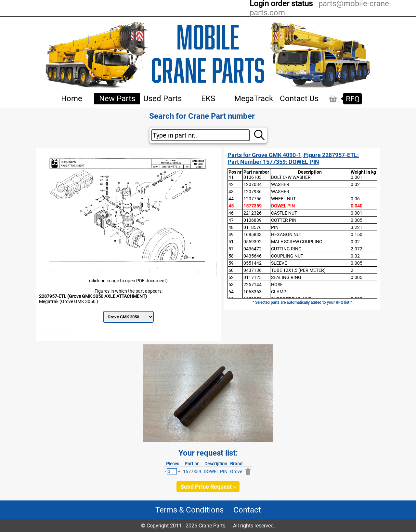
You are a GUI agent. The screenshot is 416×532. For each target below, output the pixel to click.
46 (231, 213)
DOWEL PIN (283, 206)
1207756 (253, 199)
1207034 (253, 184)
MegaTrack (254, 99)
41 (231, 177)
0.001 (357, 177)
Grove (236, 472)
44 (231, 199)
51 (231, 242)
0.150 (357, 234)
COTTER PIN (284, 220)
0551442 (253, 263)
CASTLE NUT (284, 213)
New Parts (117, 99)
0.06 (355, 199)
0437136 (253, 270)
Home (72, 99)
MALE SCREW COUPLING (297, 242)
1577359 (253, 206)
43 (231, 192)
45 (231, 206)
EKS (208, 99)
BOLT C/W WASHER (291, 177)
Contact (247, 510)
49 (231, 234)
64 (231, 292)
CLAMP (279, 292)
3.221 (357, 227)
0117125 (253, 277)
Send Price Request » (208, 487)
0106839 (253, 220)
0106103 (253, 177)
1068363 (253, 292)
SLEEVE (279, 263)
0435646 (253, 256)
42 (231, 184)
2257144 (253, 285)
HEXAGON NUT (287, 234)
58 (231, 256)
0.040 (357, 206)
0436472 (253, 249)
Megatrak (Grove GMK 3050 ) (69, 301)
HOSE (277, 285)
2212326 (253, 213)
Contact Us (299, 99)
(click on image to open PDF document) (128, 281)
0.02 (355, 184)
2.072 (357, 249)
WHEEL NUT (283, 199)
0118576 (253, 227)
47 (231, 220)
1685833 (253, 234)
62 (231, 277)
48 (231, 227)
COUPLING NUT (287, 256)
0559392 (253, 242)
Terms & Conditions (189, 510)
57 (231, 249)
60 (231, 270)
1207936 (253, 192)
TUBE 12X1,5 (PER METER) (298, 270)
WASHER (280, 184)
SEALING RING (286, 277)
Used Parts (162, 99)
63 (231, 285)
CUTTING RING (286, 249)
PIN (275, 227)
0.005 (357, 220)
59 (231, 263)
